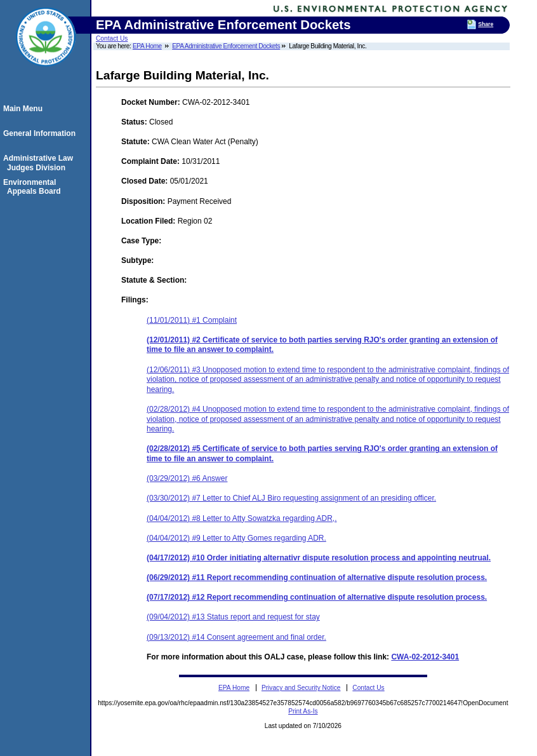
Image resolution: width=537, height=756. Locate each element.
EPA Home (147, 46)
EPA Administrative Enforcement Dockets (226, 46)
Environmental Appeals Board (34, 187)
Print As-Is (303, 711)
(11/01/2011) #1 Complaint (192, 320)
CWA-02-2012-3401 (425, 657)
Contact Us (112, 38)
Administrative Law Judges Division (40, 163)
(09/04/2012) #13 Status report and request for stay (233, 617)
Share (486, 24)
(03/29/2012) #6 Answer (187, 478)
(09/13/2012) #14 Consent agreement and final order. (236, 637)
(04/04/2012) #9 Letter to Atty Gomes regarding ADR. (236, 538)
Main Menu (25, 109)
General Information (41, 133)
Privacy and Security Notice (301, 688)
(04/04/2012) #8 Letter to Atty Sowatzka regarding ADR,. (242, 518)
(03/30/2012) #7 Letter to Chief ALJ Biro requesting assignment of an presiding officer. (291, 498)
